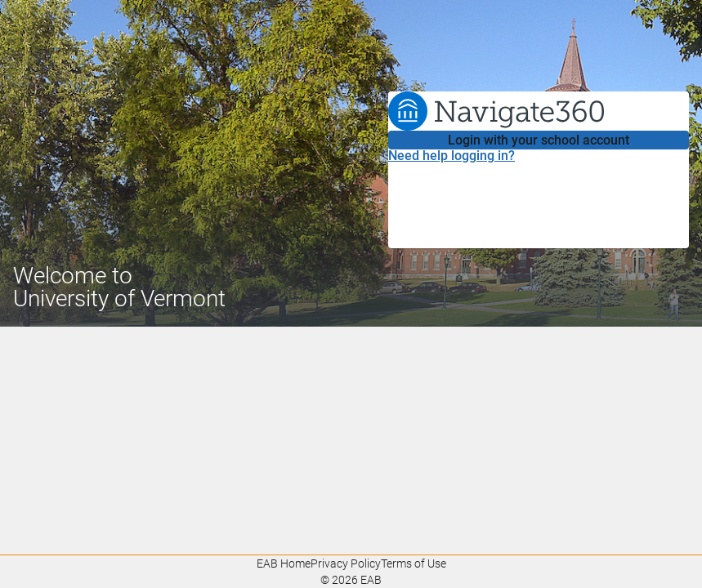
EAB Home (284, 563)
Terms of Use (414, 563)
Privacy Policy (346, 563)
